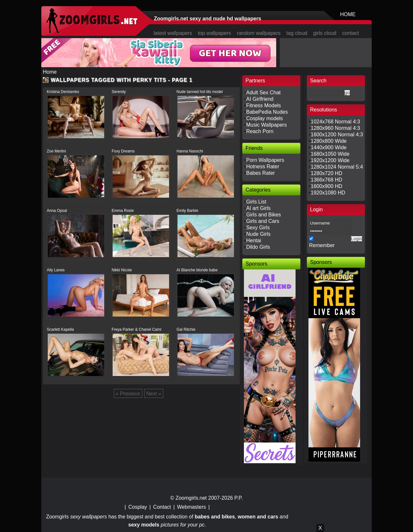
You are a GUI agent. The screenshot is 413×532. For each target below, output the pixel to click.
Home (50, 72)
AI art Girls (258, 208)
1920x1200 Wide (330, 160)
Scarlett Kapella (60, 329)
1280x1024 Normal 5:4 (337, 167)
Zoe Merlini (56, 151)
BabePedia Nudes (267, 112)
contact (351, 33)
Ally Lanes (56, 270)
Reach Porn (260, 131)
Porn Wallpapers (265, 160)
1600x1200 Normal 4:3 (337, 135)
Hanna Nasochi (190, 151)
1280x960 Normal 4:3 (335, 128)
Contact (162, 507)
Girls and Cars (263, 221)
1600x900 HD (327, 186)
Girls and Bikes (264, 215)
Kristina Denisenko (63, 92)
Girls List (256, 202)
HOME (348, 14)
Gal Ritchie (186, 329)
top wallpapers (214, 33)
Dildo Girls (258, 247)
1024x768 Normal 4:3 (335, 122)
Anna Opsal (57, 211)
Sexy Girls (258, 228)
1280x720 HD (327, 173)
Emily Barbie (187, 211)
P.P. (238, 498)
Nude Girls (258, 234)
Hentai (254, 240)
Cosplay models (265, 118)
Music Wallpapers (267, 125)
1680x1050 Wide (330, 154)
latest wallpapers (173, 33)
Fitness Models (264, 105)
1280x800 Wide (329, 141)
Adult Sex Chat (263, 93)
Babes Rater (261, 173)
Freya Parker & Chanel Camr (137, 329)
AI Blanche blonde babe (197, 270)
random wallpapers (259, 33)
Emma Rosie (123, 211)
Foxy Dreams (123, 151)
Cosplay (138, 507)
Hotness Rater (263, 167)
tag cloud (297, 33)
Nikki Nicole (122, 270)
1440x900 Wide (329, 147)
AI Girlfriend (260, 99)
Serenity (119, 92)
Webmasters (192, 507)
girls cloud (325, 33)
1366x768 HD (327, 180)
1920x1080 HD (328, 193)
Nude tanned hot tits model (200, 92)
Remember (322, 245)
